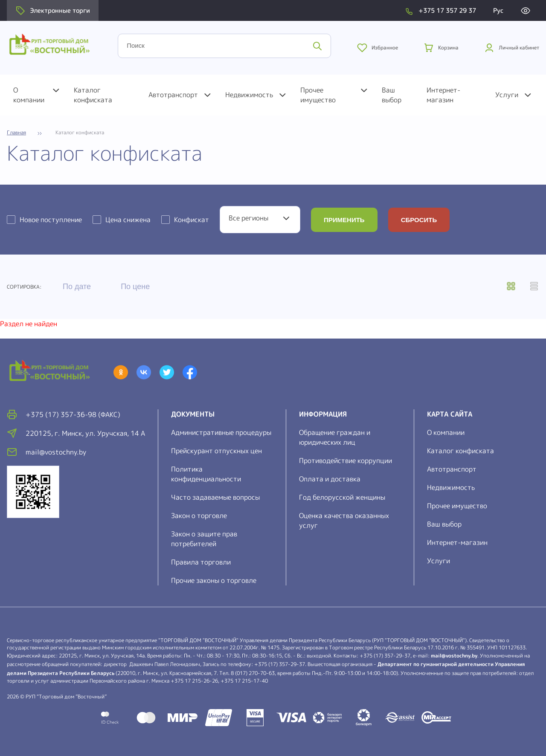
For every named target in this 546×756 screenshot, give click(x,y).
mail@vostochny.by (454, 656)
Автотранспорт (173, 95)
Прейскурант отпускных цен (216, 451)
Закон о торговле (199, 516)
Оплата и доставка (330, 479)
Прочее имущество (318, 95)
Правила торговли (201, 562)
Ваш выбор (392, 95)
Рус (498, 10)
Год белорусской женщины (342, 497)
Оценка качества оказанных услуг (344, 520)
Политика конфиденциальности (206, 474)
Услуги (507, 95)
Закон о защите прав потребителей (204, 539)
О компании (29, 95)
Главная (16, 133)
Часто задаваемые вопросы (215, 497)
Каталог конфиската (93, 95)
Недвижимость (249, 95)
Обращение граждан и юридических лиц (335, 437)
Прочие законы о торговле (214, 580)
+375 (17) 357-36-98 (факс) (73, 414)
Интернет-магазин (443, 95)
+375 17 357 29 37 (447, 10)
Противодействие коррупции (346, 461)
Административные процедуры (221, 432)
